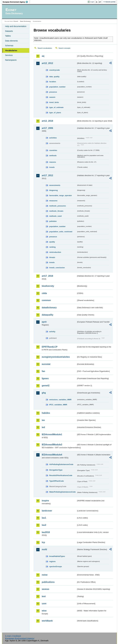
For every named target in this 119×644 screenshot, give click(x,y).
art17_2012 (47, 175)
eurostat (46, 364)
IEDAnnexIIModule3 (52, 445)
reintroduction (55, 252)
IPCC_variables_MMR (58, 405)
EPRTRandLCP (50, 347)
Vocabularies (11, 50)
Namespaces (11, 60)
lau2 (44, 525)
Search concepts (64, 48)
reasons (53, 162)
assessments (55, 185)
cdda (44, 293)
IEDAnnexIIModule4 (52, 455)
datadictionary (49, 308)
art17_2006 (47, 128)
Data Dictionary (25, 21)
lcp (43, 542)
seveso (45, 589)
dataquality (47, 315)
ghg (44, 393)
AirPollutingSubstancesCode (61, 464)
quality (52, 242)
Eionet (16, 21)
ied (43, 427)
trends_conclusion (57, 268)
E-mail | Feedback (13, 636)
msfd (44, 549)
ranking (52, 247)
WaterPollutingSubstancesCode (62, 492)
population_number (57, 87)
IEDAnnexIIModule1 (52, 434)
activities (53, 138)
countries (53, 150)
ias (43, 420)
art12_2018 (47, 121)
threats (52, 257)
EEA (16, 2)
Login (92, 2)
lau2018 (46, 532)
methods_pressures (58, 206)
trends (52, 167)
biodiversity (48, 286)
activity (52, 332)
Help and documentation (16, 26)
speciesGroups (55, 566)
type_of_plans (55, 113)
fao (43, 371)
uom (44, 604)
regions (52, 561)
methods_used (55, 216)
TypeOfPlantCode (56, 481)
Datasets (9, 31)
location (53, 82)
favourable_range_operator (61, 195)
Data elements (11, 41)
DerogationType (56, 470)
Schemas (9, 46)
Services (9, 55)
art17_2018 (47, 276)
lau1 (44, 518)
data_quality (54, 77)
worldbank (47, 621)
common (46, 300)
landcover (47, 511)
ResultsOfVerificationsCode (61, 475)
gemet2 (46, 386)
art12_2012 (47, 63)
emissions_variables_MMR (60, 400)
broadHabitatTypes (57, 556)
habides (46, 413)
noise (45, 575)
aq (43, 56)
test (44, 596)
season (52, 97)
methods (53, 156)
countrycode (54, 70)
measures (53, 201)
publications (48, 582)
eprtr (44, 322)
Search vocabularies (45, 48)
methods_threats (56, 211)
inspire (45, 501)
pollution (53, 221)
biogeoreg (53, 190)
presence (53, 92)
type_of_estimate (56, 107)
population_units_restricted (61, 232)
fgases (45, 378)
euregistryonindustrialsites (56, 357)
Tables (8, 36)
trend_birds (54, 102)
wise (44, 611)
